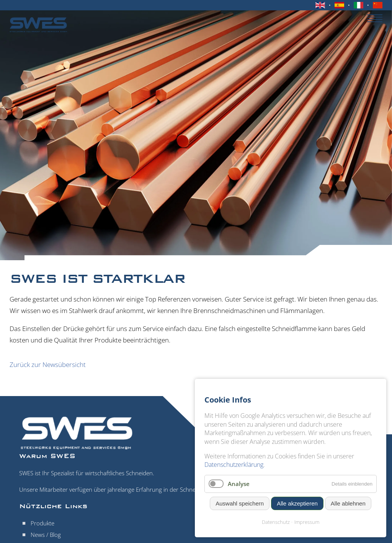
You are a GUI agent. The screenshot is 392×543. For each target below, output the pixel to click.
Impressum (307, 522)
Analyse (239, 484)
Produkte (42, 523)
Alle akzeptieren (297, 503)
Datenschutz (276, 522)
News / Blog (46, 535)
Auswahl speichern (240, 503)
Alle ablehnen (348, 503)
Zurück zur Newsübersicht (48, 364)
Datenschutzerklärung (234, 465)
